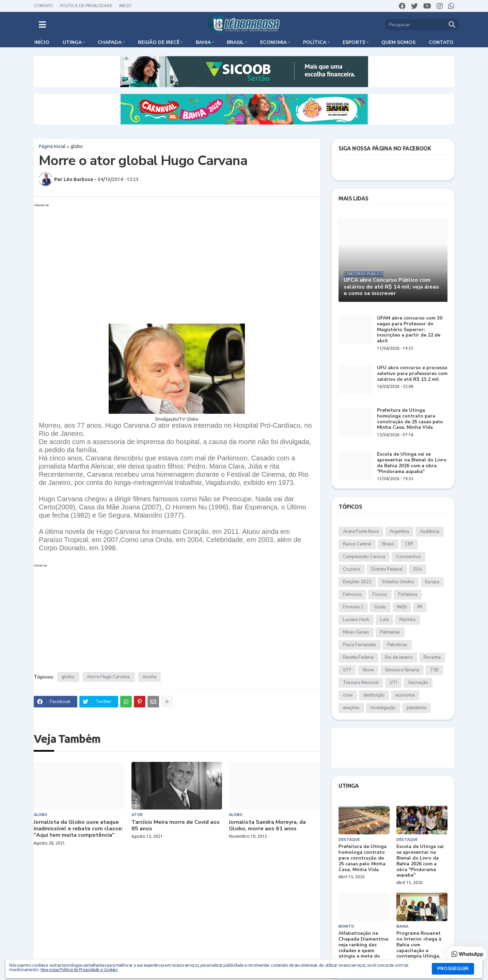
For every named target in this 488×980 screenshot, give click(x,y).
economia (405, 695)
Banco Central (357, 544)
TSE (434, 670)
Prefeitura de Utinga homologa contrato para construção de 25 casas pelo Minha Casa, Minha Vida (410, 419)
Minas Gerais (356, 632)
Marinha (407, 620)
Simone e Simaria (402, 670)
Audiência (430, 532)
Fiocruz (380, 594)
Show (368, 670)
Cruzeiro (352, 569)
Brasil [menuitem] (235, 42)
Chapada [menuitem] (110, 42)
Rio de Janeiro (399, 657)
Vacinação (418, 683)
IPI (420, 607)
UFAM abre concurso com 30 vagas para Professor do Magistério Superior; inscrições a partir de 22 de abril (410, 330)
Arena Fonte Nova (361, 532)
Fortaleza (408, 594)
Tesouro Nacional (361, 683)
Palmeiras (390, 632)
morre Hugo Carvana (108, 677)
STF (347, 670)
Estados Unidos (398, 582)
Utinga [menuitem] (72, 42)
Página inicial (52, 146)
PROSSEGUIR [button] (453, 969)
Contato (43, 6)
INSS (402, 607)
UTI (393, 683)
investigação (383, 708)
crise (348, 695)
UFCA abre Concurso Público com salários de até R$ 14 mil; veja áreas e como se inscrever (391, 287)
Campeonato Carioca (364, 557)
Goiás (380, 607)
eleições (351, 708)
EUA (418, 569)
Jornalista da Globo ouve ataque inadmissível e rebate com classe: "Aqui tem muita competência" (78, 829)
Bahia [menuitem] (203, 42)
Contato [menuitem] (441, 42)
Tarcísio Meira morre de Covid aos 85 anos (176, 826)
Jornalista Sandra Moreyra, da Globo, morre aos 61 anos (267, 826)
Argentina (399, 532)
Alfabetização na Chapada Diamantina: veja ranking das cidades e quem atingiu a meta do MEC (364, 948)
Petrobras (397, 645)
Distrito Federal (387, 569)
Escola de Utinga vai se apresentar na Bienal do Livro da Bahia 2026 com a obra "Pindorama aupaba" (412, 463)
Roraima (432, 657)
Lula (384, 620)
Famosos (352, 594)
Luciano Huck (356, 620)
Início (125, 6)
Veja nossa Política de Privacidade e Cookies (79, 970)
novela (149, 677)
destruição (374, 695)
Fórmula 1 (353, 607)
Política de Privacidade (86, 6)
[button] (42, 24)
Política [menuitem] (315, 42)
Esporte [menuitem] (354, 42)
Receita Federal (358, 657)
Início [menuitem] (42, 42)
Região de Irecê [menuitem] (159, 42)
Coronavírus (408, 557)
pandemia (416, 708)
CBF (409, 544)
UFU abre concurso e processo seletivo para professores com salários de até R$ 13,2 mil (412, 374)
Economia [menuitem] (273, 42)
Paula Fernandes (360, 645)
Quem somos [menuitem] (398, 42)
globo (77, 146)
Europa (432, 582)
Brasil (388, 544)
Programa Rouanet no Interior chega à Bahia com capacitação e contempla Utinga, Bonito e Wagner (419, 948)
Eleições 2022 (357, 582)
